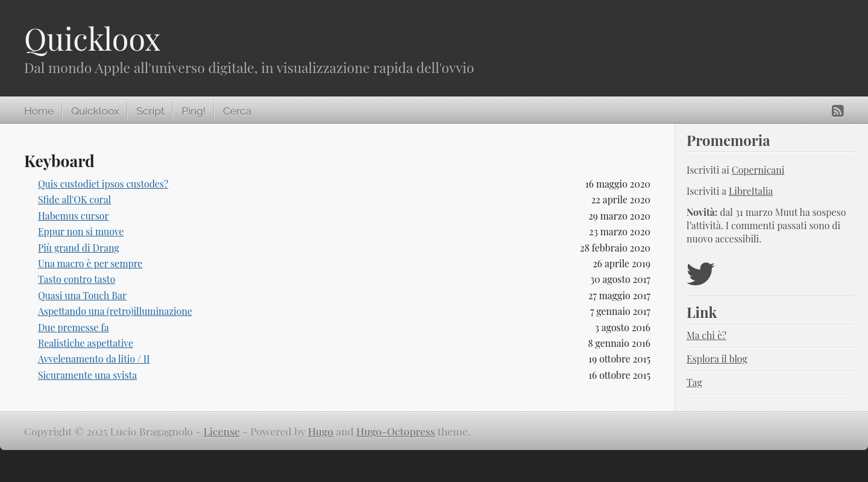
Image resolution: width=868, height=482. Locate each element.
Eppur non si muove (81, 231)
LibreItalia (751, 191)
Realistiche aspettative (86, 343)
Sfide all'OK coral (74, 199)
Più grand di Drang (79, 248)
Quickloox (92, 38)
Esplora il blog (717, 359)
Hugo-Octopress (396, 431)
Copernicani (758, 170)
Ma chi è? (706, 335)
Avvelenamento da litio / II (94, 359)
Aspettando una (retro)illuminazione (115, 311)
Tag (694, 382)
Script (150, 111)
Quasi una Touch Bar (82, 295)
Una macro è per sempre (90, 263)
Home (39, 111)
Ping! (193, 111)
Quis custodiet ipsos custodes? (103, 184)
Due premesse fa (74, 327)
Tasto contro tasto (77, 279)
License (221, 431)
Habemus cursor (74, 216)
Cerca (237, 111)
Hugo (321, 431)
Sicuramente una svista (87, 375)
